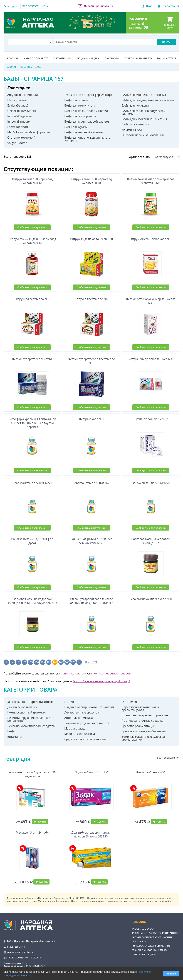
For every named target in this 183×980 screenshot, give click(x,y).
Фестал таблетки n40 (151, 772)
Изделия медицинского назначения (89, 707)
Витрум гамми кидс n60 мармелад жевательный (32, 241)
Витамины (14, 737)
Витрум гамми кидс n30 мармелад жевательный (151, 181)
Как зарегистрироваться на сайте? (152, 937)
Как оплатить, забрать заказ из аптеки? (155, 933)
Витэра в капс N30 (91, 419)
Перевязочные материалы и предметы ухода (141, 709)
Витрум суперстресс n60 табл (32, 359)
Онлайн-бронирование (99, 6)
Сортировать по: (153, 157)
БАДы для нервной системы (84, 132)
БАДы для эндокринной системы (144, 119)
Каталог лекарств (36, 58)
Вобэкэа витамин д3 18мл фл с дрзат (32, 541)
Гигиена (70, 702)
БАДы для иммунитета (80, 105)
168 (61, 662)
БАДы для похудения (136, 105)
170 (73, 662)
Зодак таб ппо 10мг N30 (91, 772)
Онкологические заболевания (143, 135)
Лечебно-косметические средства (31, 726)
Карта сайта (139, 942)
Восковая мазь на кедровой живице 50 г (151, 541)
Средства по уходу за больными (144, 731)
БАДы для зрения (76, 100)
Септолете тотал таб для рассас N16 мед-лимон (32, 774)
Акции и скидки (88, 58)
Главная (13, 58)
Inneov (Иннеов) (18, 121)
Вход (149, 6)
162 (24, 662)
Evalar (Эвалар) (18, 105)
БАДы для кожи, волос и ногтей (86, 111)
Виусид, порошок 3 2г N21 (151, 419)
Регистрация (171, 6)
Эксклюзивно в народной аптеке (30, 702)
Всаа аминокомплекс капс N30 (151, 599)
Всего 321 (91, 662)
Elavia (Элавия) (17, 100)
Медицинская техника (80, 734)
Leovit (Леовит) (18, 127)
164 (37, 662)
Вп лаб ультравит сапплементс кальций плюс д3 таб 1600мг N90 (91, 601)
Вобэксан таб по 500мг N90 (151, 483)
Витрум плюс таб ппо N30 (32, 299)
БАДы (11, 731)
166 (49, 662)
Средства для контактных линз (85, 739)
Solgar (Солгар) (18, 143)
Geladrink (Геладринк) (22, 111)
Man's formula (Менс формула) (29, 132)
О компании (62, 58)
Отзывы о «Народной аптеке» (149, 950)
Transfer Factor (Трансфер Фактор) (88, 95)
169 (67, 662)
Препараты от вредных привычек (145, 715)
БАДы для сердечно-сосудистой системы (144, 112)
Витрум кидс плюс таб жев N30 (91, 239)
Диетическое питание (23, 707)
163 (31, 662)
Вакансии (112, 58)
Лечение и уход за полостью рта (87, 723)
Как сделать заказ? (143, 929)
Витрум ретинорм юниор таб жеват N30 (151, 301)
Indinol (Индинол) (19, 116)
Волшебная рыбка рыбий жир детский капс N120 (91, 541)
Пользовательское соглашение (151, 946)
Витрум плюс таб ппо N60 (91, 299)
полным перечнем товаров (112, 673)
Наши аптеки (166, 58)
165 (43, 662)
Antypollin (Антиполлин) (24, 95)
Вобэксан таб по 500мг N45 (91, 483)
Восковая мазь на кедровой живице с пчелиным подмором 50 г (32, 601)
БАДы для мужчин (77, 127)
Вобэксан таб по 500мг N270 (32, 483)
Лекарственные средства (82, 712)
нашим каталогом (73, 673)
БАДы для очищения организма (144, 95)
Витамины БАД (132, 130)
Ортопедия (129, 702)
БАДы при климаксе (135, 124)
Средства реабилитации (138, 726)
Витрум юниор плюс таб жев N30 (151, 359)
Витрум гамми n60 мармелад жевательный (91, 181)
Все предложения (168, 758)
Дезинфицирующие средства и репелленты (29, 719)
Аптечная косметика (79, 718)
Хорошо (171, 974)
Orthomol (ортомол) (21, 138)
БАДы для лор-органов (80, 116)
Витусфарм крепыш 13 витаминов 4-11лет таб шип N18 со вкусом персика (32, 423)
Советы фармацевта (138, 58)
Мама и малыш (75, 728)
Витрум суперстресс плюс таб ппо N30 (91, 361)
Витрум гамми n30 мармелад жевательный (32, 181)
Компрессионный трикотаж (27, 712)
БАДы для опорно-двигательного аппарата (87, 139)
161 (18, 662)
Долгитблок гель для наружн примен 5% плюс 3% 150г (91, 834)
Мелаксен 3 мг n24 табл (32, 832)
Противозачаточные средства (143, 721)
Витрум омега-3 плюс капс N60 (151, 239)
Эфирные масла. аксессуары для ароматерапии (144, 738)
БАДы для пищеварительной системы (148, 100)
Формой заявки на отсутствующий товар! (101, 681)
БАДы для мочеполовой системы (87, 121)
